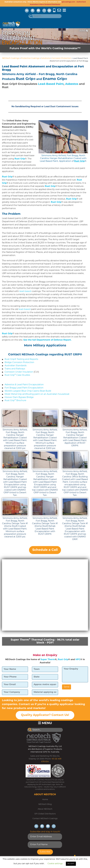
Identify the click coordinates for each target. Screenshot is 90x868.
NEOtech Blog (45, 804)
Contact (15, 355)
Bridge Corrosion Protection (19, 363)
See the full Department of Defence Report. (47, 340)
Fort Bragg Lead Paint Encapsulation (24, 388)
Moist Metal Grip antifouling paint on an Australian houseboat (37, 394)
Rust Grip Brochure (15, 401)
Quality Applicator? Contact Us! (45, 715)
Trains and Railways (15, 369)
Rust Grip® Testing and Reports (21, 359)
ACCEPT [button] (71, 864)
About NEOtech (45, 809)
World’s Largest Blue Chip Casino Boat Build (28, 391)
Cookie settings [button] (55, 864)
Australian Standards (16, 366)
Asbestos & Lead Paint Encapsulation (24, 385)
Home (45, 800)
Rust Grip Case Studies (17, 375)
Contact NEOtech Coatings (45, 819)
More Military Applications (45, 346)
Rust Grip (25, 79)
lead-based (26, 291)
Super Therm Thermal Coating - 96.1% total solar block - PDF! (45, 641)
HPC (78, 660)
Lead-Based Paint (51, 84)
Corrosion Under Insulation (19, 372)
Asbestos (72, 84)
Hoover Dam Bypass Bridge (19, 397)
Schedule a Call (45, 550)
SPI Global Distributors (45, 814)
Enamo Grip (54, 79)
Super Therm (48, 660)
